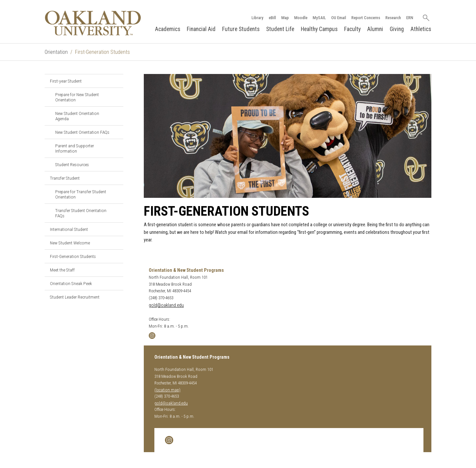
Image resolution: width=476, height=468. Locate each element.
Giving (397, 29)
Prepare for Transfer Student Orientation (81, 194)
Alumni (375, 29)
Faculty (352, 29)
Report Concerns (366, 18)
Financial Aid (201, 29)
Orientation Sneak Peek (71, 283)
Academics (168, 29)
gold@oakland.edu (166, 305)
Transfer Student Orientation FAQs (81, 213)
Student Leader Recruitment (75, 297)
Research (393, 18)
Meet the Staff (62, 270)
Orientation (56, 52)
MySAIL (319, 18)
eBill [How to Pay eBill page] (272, 18)
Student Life (280, 29)
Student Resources (72, 164)
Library (258, 18)
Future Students (241, 29)
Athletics (421, 29)
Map (285, 18)
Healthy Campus (319, 29)
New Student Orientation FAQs (82, 132)
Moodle (301, 18)
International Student (69, 229)
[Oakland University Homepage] (93, 23)
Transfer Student (65, 178)
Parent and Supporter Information (75, 148)
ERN (410, 18)
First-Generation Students (73, 256)
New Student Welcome (70, 243)
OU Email (339, 18)
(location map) (167, 390)
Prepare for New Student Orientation (77, 97)
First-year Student (66, 81)
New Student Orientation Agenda (77, 116)
